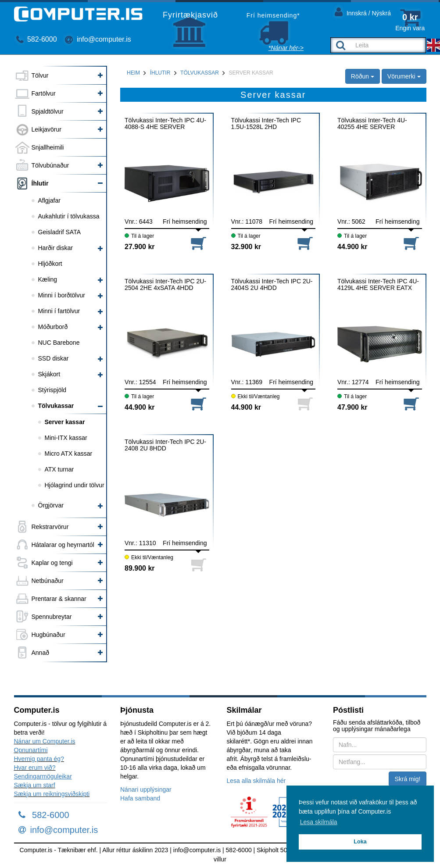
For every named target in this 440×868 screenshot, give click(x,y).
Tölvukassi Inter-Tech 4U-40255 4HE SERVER (372, 124)
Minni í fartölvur (59, 311)
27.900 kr (140, 247)
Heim (133, 73)
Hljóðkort (50, 264)
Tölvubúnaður (50, 165)
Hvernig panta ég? (39, 759)
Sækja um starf (35, 785)
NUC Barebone (59, 343)
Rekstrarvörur (50, 527)
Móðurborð (53, 327)
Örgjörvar (51, 505)
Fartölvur (44, 93)
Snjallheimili (48, 147)
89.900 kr (140, 568)
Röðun (363, 76)
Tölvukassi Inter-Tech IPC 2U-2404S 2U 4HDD (272, 285)
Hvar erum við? (35, 768)
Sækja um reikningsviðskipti (52, 794)
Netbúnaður (48, 581)
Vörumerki (404, 76)
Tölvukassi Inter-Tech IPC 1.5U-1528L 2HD (266, 124)
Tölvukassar (56, 406)
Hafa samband (140, 798)
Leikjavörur (47, 129)
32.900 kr (246, 247)
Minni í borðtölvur (62, 295)
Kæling (48, 279)
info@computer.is (98, 39)
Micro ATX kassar (69, 454)
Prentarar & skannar (59, 599)
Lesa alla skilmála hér (256, 781)
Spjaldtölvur (48, 111)
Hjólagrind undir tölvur (75, 485)
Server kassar (65, 422)
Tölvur (40, 75)
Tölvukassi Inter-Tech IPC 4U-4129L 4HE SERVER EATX (378, 285)
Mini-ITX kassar (66, 438)
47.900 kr (352, 407)
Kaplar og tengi (52, 563)
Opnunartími (31, 750)
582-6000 (37, 39)
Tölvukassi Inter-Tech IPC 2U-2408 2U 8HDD (165, 445)
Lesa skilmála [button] (319, 822)
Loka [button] (360, 842)
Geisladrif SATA (60, 232)
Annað (40, 653)
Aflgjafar (49, 200)
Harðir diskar (55, 248)
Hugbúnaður (48, 635)
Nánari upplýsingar (146, 789)
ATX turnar (59, 469)
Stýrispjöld (52, 390)
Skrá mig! (407, 779)
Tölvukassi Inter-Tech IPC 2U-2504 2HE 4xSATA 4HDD (165, 285)
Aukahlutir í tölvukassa (69, 216)
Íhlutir (40, 183)
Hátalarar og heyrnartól (63, 545)
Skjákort (49, 374)
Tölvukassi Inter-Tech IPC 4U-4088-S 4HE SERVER (165, 124)
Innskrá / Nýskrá (363, 12)
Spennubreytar (52, 617)
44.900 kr (352, 247)
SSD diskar (54, 358)
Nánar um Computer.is (45, 741)
